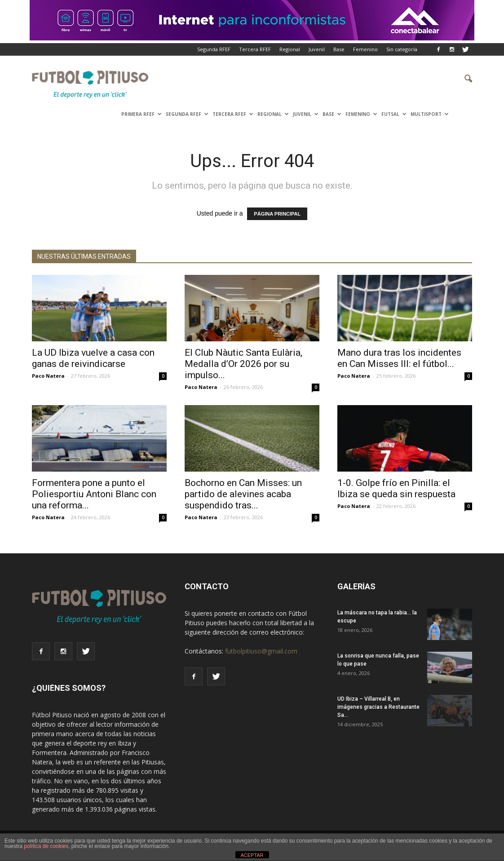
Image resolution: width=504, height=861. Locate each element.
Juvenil (317, 49)
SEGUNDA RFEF (187, 114)
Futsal (394, 114)
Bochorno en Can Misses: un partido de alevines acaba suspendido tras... (243, 494)
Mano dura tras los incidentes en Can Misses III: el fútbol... (399, 358)
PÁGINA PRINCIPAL (277, 214)
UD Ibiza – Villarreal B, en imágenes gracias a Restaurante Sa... (378, 707)
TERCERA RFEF (233, 114)
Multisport (430, 114)
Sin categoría (402, 49)
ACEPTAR (252, 855)
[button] (461, 79)
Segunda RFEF (214, 49)
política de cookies (46, 846)
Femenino (365, 49)
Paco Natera (48, 376)
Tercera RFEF (255, 49)
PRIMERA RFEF (141, 114)
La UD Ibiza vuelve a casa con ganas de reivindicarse (93, 358)
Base (339, 49)
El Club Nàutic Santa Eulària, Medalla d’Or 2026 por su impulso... (243, 364)
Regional (290, 49)
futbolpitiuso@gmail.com (261, 651)
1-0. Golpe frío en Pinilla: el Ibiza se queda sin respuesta (396, 488)
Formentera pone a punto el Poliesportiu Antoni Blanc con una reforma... (94, 494)
